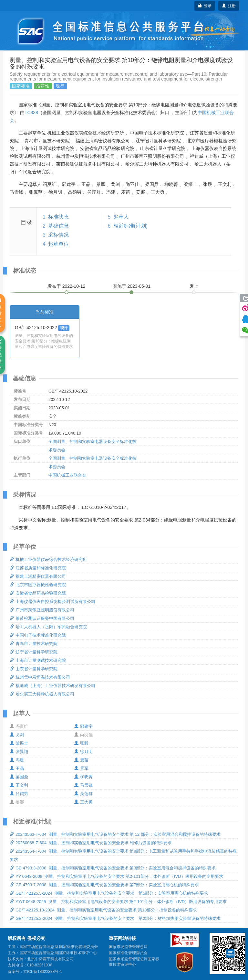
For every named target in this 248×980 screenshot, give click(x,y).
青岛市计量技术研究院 (34, 644)
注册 (229, 6)
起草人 (121, 217)
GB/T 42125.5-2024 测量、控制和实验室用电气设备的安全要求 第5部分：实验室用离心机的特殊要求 (109, 893)
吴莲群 (83, 794)
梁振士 (19, 743)
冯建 (17, 760)
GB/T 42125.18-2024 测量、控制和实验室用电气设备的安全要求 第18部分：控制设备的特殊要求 (103, 910)
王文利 (19, 785)
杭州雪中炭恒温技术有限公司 (40, 677)
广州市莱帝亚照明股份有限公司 (42, 610)
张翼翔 (19, 752)
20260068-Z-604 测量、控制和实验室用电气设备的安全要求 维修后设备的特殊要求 (91, 843)
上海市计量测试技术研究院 (38, 660)
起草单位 (58, 244)
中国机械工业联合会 (67, 475)
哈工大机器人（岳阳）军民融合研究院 (48, 627)
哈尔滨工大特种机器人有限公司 (42, 694)
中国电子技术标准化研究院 (38, 635)
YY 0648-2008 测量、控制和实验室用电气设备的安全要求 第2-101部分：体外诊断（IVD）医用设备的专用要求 (116, 876)
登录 (205, 6)
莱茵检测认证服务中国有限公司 (42, 618)
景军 (81, 768)
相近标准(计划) (131, 226)
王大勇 (83, 802)
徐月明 (83, 752)
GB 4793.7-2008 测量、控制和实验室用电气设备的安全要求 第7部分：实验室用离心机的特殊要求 (104, 885)
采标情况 (58, 235)
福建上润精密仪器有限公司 (38, 576)
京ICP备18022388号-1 (43, 972)
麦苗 (81, 760)
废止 (194, 286)
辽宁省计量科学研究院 (34, 652)
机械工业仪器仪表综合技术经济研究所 (48, 560)
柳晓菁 (83, 777)
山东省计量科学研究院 (34, 669)
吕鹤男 (19, 794)
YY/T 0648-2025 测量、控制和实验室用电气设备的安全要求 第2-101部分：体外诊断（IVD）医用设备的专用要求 (118, 902)
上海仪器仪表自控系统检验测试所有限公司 (52, 602)
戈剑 (17, 735)
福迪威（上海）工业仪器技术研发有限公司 (52, 686)
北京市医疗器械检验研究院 (38, 585)
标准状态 (58, 217)
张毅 (81, 743)
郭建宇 (83, 726)
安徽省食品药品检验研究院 (38, 593)
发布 (67, 286)
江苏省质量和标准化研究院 (38, 568)
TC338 (31, 113)
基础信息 (58, 226)
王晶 (17, 768)
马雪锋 (83, 785)
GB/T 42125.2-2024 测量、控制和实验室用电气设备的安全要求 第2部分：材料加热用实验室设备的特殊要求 (115, 918)
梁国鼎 (19, 777)
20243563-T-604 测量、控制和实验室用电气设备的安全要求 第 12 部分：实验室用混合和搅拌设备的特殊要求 (115, 834)
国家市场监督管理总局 (128, 947)
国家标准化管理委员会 (128, 953)
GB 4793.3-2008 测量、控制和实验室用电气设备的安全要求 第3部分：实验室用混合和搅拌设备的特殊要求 (113, 868)
